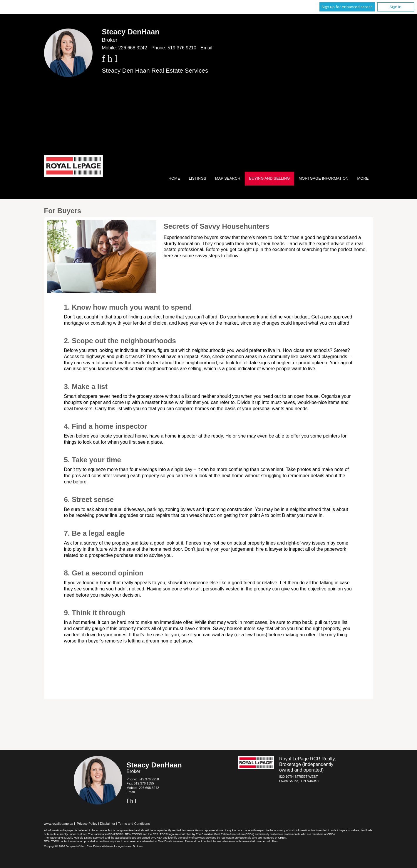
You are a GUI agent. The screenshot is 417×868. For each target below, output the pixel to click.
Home (174, 178)
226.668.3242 (133, 48)
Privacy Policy (87, 824)
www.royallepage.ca (59, 824)
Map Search (228, 178)
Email (206, 48)
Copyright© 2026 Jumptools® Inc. (65, 846)
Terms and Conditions (134, 824)
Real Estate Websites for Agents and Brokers (115, 846)
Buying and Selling (270, 178)
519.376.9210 (182, 48)
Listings (198, 178)
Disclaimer (108, 824)
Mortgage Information (323, 178)
